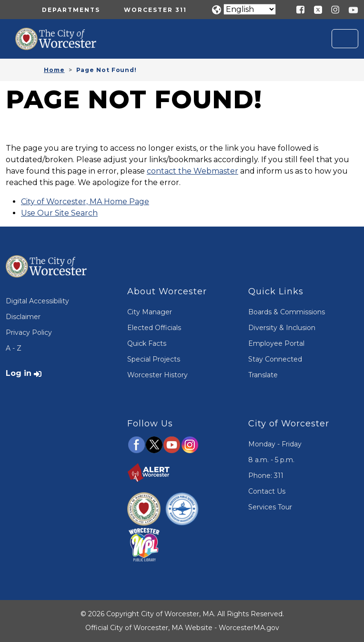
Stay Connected (275, 359)
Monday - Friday (275, 444)
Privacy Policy (29, 332)
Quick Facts (147, 343)
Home (54, 70)
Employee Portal (276, 343)
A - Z (14, 348)
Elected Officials (154, 328)
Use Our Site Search (59, 213)
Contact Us (267, 491)
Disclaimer (23, 317)
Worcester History (157, 375)
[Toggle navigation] (345, 39)
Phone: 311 (266, 476)
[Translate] (250, 9)
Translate (263, 375)
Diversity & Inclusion (282, 328)
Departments (71, 10)
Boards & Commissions (287, 312)
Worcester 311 (155, 10)
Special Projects (154, 359)
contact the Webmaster (192, 171)
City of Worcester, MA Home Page (85, 202)
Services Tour (270, 507)
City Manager (150, 312)
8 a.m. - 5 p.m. (271, 460)
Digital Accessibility (37, 301)
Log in (19, 373)
